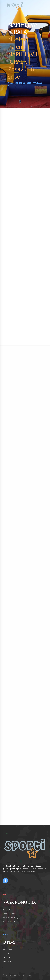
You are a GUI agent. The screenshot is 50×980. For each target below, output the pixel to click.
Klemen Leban (8, 954)
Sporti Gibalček (9, 914)
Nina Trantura (8, 961)
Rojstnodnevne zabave (12, 910)
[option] (25, 54)
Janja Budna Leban (10, 950)
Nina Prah (7, 957)
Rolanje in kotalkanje (11, 918)
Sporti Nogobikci (9, 921)
